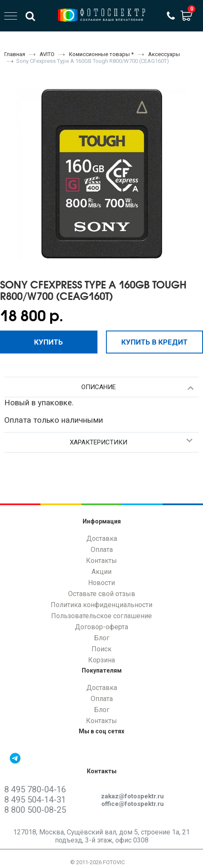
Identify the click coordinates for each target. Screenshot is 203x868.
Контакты (101, 561)
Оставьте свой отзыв (102, 594)
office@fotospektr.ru (133, 804)
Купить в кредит (154, 342)
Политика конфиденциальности (101, 605)
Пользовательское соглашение (101, 616)
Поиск (101, 649)
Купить (49, 342)
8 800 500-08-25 (35, 810)
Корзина (101, 660)
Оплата (102, 550)
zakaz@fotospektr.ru (132, 796)
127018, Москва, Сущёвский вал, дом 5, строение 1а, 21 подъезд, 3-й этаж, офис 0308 (101, 836)
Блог (102, 638)
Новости (101, 583)
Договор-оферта (101, 627)
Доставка (102, 539)
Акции (101, 572)
